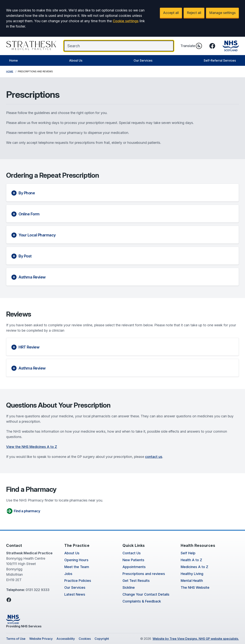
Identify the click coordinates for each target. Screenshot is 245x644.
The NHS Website (195, 587)
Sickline (129, 587)
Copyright (102, 639)
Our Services (143, 60)
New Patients (133, 560)
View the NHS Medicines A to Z (32, 447)
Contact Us (132, 553)
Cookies (85, 639)
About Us (76, 60)
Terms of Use (16, 639)
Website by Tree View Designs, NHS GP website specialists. (196, 639)
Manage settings (222, 13)
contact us (154, 457)
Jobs (68, 574)
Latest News (75, 594)
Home (13, 60)
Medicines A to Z (194, 567)
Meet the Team (77, 567)
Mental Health (192, 581)
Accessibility (66, 639)
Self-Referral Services (220, 60)
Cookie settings (126, 21)
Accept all (171, 13)
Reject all (194, 13)
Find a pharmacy (23, 511)
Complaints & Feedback (142, 601)
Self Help (188, 553)
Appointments (134, 567)
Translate (191, 46)
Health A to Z (191, 560)
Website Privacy (41, 639)
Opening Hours (76, 560)
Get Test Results (136, 581)
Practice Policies (78, 581)
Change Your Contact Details (146, 594)
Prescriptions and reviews (144, 574)
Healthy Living (192, 574)
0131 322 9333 (38, 590)
